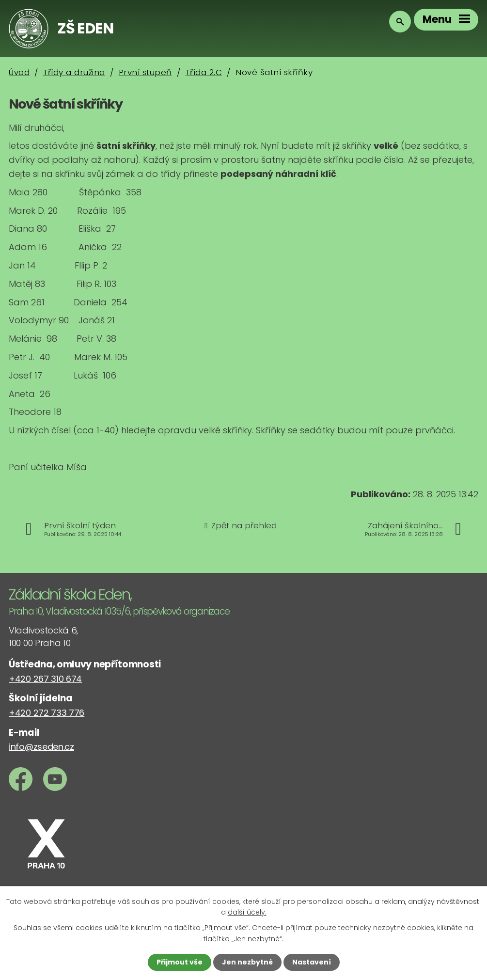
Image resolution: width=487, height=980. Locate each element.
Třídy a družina (74, 72)
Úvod (19, 72)
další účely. (247, 912)
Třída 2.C (204, 72)
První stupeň (145, 72)
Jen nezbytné (247, 962)
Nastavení (312, 962)
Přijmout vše (180, 962)
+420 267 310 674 (45, 679)
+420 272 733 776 (47, 713)
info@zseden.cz (41, 747)
